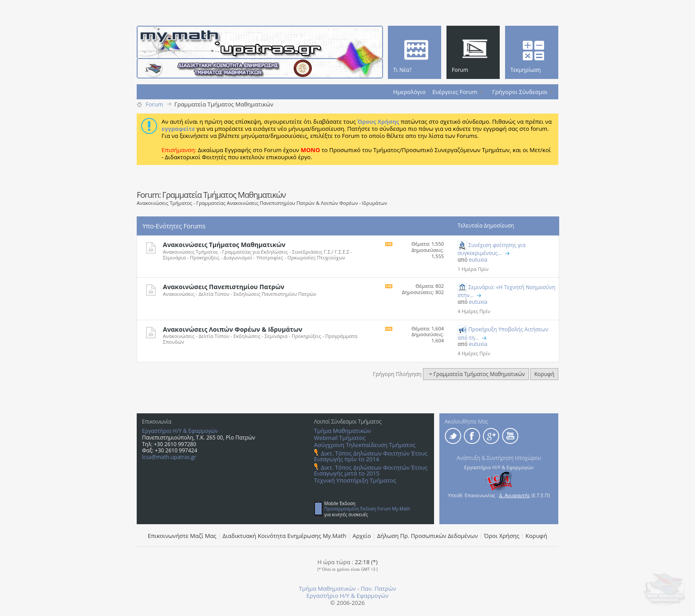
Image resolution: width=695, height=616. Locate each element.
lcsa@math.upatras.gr (169, 457)
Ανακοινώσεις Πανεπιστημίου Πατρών (224, 287)
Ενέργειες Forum (455, 92)
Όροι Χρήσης (502, 536)
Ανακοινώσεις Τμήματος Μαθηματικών (224, 245)
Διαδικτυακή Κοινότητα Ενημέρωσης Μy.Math (285, 536)
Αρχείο (362, 536)
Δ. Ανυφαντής (515, 495)
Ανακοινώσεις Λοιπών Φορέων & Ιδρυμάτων (233, 329)
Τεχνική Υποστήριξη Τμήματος (355, 480)
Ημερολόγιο (409, 92)
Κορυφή (544, 374)
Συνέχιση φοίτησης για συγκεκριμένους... (492, 249)
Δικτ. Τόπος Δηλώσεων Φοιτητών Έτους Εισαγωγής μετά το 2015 (371, 470)
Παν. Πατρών (379, 589)
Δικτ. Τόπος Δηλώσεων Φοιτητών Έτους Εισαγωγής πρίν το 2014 (371, 456)
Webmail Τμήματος (340, 438)
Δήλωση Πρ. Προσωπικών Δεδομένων (428, 536)
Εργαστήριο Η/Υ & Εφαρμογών (180, 431)
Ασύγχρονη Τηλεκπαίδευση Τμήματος (365, 445)
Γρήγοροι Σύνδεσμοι (520, 92)
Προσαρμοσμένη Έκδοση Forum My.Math (367, 509)
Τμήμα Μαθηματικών (343, 431)
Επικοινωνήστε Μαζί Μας (182, 536)
